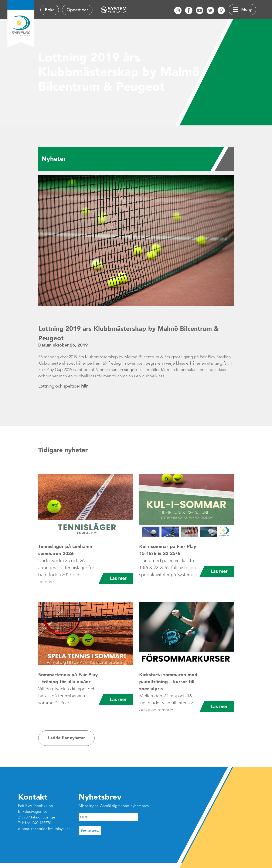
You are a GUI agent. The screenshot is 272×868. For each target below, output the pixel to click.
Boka (50, 10)
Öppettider (77, 10)
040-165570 (42, 823)
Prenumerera (90, 831)
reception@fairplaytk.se (51, 829)
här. (85, 386)
